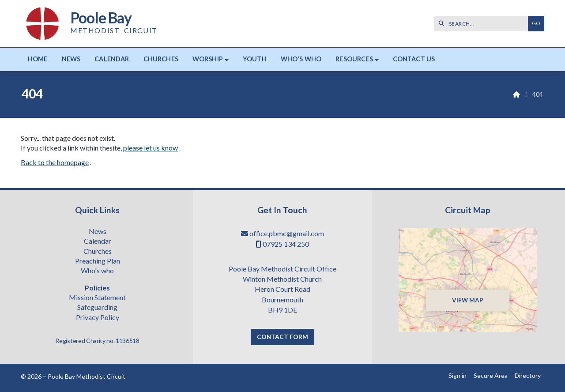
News (98, 232)
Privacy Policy (98, 317)
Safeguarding (97, 308)
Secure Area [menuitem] (491, 375)
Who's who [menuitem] (301, 59)
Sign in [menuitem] (458, 375)
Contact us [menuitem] (414, 59)
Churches (98, 252)
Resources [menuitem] (354, 59)
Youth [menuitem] (255, 59)
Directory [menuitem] (528, 375)
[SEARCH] (483, 24)
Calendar (98, 241)
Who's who (97, 271)
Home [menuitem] (38, 59)
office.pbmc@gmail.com (287, 233)
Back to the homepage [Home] (55, 162)
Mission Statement (97, 298)
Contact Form (282, 337)
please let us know (151, 148)
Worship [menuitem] (208, 59)
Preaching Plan (98, 261)
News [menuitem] (71, 59)
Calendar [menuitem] (112, 59)
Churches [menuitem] (161, 59)
